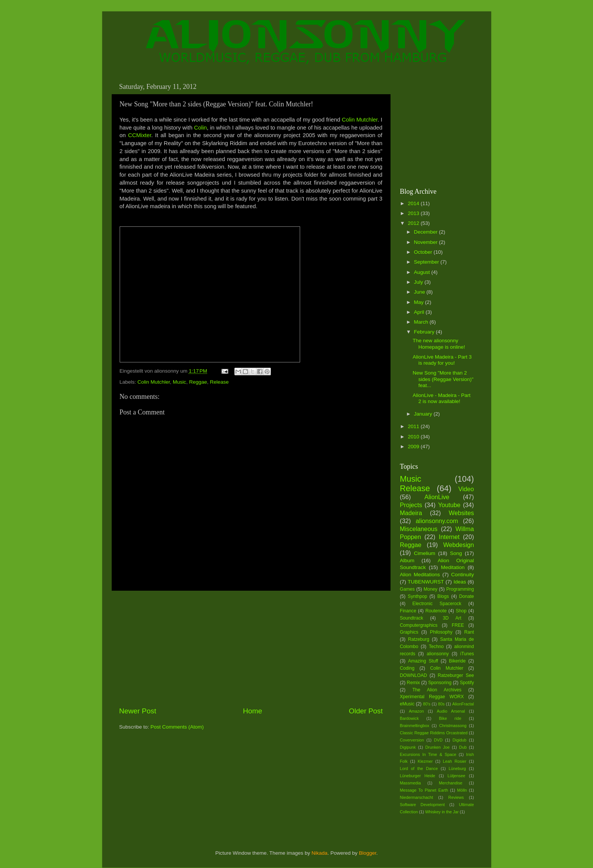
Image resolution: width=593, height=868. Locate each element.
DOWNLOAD (414, 675)
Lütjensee (456, 776)
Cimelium (424, 553)
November (427, 242)
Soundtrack (412, 618)
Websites (461, 513)
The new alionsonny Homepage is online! (439, 344)
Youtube (449, 505)
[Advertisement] (251, 648)
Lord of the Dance (419, 768)
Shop (461, 611)
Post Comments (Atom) (177, 727)
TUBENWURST (426, 582)
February (425, 332)
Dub (463, 747)
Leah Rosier (455, 761)
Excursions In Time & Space (428, 754)
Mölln (462, 790)
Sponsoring (440, 683)
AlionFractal (463, 704)
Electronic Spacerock (437, 604)
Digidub (459, 740)
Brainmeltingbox (415, 726)
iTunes (467, 654)
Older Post (366, 711)
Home (253, 711)
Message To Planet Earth (424, 790)
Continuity (462, 575)
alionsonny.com (437, 521)
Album (407, 560)
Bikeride (457, 661)
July (419, 282)
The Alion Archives (437, 690)
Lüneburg (457, 768)
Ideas (460, 582)
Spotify (467, 683)
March (422, 322)
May (420, 302)
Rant (469, 632)
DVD (438, 740)
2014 (414, 203)
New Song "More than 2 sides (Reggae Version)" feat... (443, 379)
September (427, 262)
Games (407, 589)
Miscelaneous (419, 529)
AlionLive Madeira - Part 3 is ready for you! (442, 360)
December (427, 232)
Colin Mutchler (360, 120)
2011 (414, 426)
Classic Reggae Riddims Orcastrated (434, 733)
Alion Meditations (420, 575)
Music (179, 382)
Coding (407, 668)
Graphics (409, 632)
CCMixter (140, 135)
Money (430, 589)
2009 (414, 447)
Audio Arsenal (451, 711)
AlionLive (437, 497)
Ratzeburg (419, 639)
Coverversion (412, 740)
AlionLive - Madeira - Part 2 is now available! (441, 398)
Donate (466, 596)
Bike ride (450, 718)
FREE (458, 625)
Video (466, 489)
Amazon (416, 711)
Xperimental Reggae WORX (432, 697)
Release (219, 382)
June (420, 292)
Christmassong (453, 726)
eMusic (407, 704)
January (424, 414)
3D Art (452, 618)
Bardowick (410, 718)
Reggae (198, 382)
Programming (460, 589)
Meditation (453, 567)
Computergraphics (419, 625)
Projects (411, 505)
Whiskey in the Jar (442, 812)
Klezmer (425, 761)
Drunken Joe (438, 747)
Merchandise (451, 783)
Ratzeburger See (456, 675)
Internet (449, 537)
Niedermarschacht (417, 797)
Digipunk (408, 747)
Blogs (443, 596)
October (424, 252)
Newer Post (138, 711)
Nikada (319, 853)
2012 (414, 223)
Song (456, 553)
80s (441, 704)
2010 (414, 437)
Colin (201, 128)
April (420, 312)
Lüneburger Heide (418, 776)
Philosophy (441, 632)
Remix (413, 683)
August (423, 272)
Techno (436, 647)
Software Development (422, 805)
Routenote (436, 611)
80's (426, 704)
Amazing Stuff (423, 661)
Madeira (411, 513)
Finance (408, 611)
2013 (414, 213)
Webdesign (459, 545)
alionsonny (438, 654)
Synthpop (417, 596)
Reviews (456, 797)
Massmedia (410, 783)
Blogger (368, 853)
